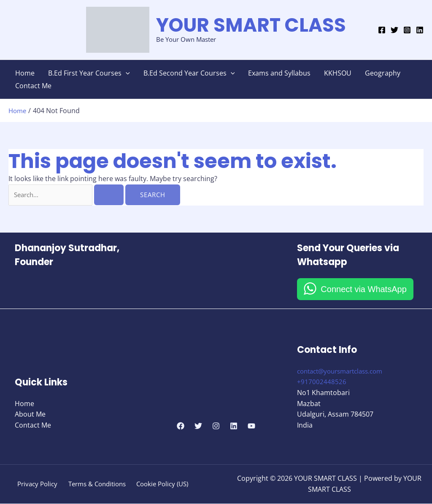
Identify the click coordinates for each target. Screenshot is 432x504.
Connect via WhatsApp (363, 290)
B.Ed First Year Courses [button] (89, 73)
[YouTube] (251, 426)
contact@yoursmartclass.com (344, 371)
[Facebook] (382, 30)
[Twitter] (394, 30)
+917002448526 (322, 382)
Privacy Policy (36, 484)
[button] (126, 73)
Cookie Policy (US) (163, 484)
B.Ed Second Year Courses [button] (189, 73)
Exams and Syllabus (279, 73)
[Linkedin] (420, 30)
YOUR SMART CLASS (251, 25)
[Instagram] (407, 30)
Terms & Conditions (96, 484)
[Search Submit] (111, 195)
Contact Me (33, 86)
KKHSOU (338, 73)
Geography (383, 73)
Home (25, 73)
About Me (30, 415)
